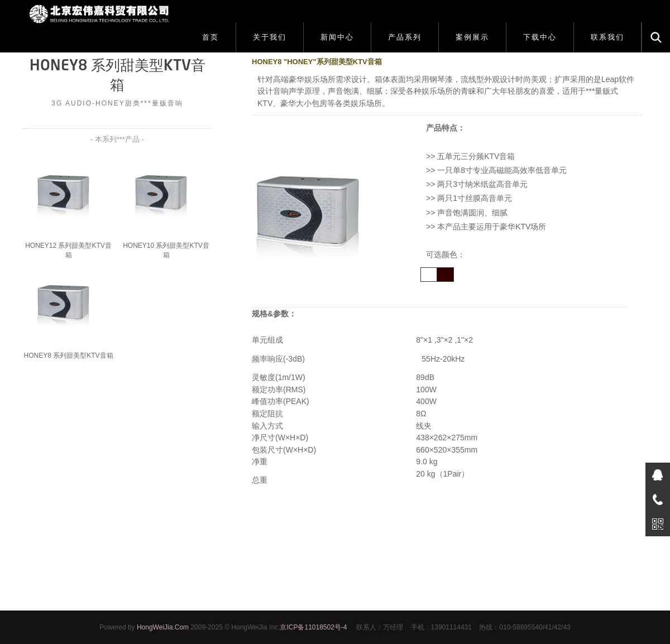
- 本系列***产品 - (117, 139)
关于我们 (270, 37)
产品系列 (405, 37)
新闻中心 (337, 37)
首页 (210, 37)
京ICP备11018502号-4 (313, 627)
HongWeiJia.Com (163, 627)
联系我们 (607, 37)
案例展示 (472, 37)
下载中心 (540, 37)
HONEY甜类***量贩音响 (139, 103)
